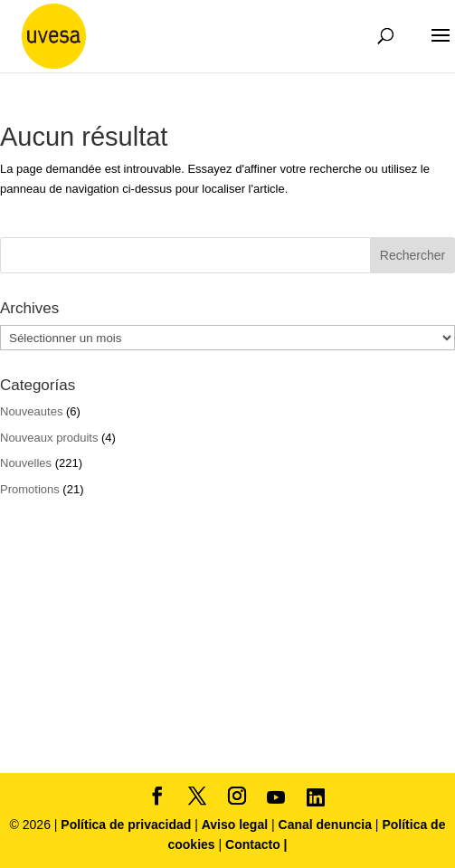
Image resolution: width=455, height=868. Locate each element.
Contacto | (256, 844)
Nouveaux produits (49, 438)
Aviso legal (235, 825)
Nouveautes (31, 411)
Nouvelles (26, 463)
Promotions (30, 489)
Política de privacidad (128, 825)
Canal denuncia (325, 825)
